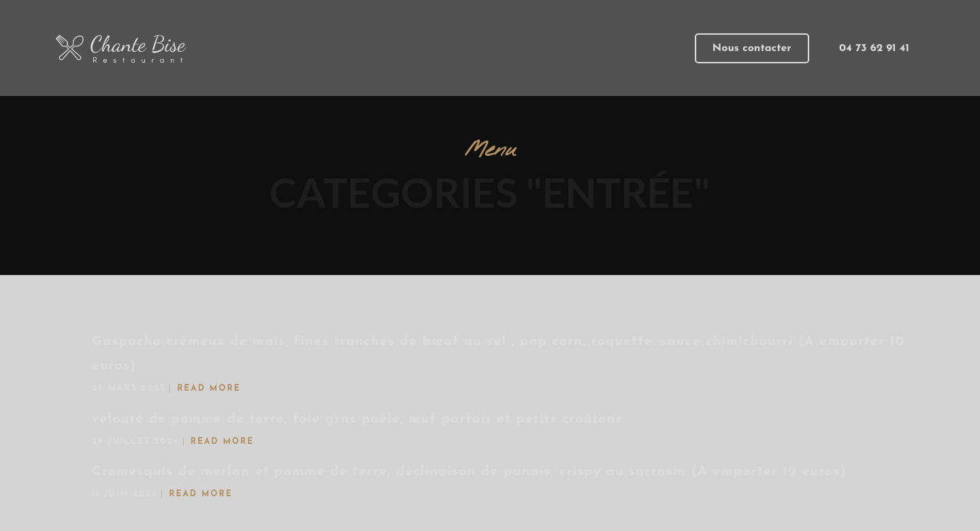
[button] (752, 48)
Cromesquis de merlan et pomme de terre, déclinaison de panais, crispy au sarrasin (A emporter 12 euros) (469, 472)
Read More (209, 389)
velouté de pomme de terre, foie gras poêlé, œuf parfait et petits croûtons (357, 419)
